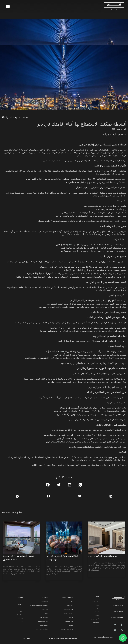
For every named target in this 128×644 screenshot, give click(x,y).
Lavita (72, 601)
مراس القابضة (20, 618)
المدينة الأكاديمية (44, 601)
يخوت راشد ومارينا (44, 617)
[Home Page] (114, 6)
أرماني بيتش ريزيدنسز (69, 613)
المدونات (7, 117)
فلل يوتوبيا (71, 617)
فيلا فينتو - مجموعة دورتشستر (67, 629)
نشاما (22, 625)
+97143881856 (118, 605)
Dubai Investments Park (42, 629)
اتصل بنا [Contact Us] (97, 605)
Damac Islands (44, 625)
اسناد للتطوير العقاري (19, 615)
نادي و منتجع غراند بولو (43, 621)
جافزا (46, 613)
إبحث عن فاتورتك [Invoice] (95, 626)
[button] (122, 625)
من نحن (97, 596)
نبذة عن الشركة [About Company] (96, 602)
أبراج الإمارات (45, 609)
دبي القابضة (21, 608)
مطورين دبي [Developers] (20, 597)
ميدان (22, 622)
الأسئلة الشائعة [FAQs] (96, 612)
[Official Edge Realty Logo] (115, 598)
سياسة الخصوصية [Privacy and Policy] (109, 637)
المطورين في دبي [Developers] (95, 619)
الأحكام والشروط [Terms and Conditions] (98, 637)
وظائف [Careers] (97, 609)
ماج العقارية (21, 611)
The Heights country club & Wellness (38, 605)
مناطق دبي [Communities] (45, 597)
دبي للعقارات (21, 604)
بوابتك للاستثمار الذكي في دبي (103, 556)
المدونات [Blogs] (97, 615)
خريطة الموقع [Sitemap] (96, 622)
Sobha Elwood (70, 605)
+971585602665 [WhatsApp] (118, 611)
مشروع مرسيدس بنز (69, 621)
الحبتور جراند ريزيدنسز (69, 609)
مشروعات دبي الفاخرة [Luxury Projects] (68, 597)
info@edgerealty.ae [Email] (117, 617)
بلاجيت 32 (71, 625)
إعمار (22, 601)
